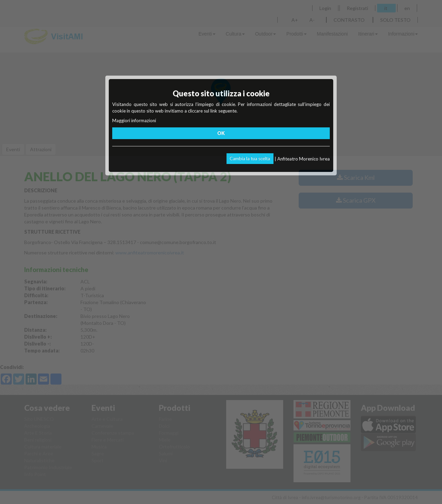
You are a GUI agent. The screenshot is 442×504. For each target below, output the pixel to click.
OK (221, 133)
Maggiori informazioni (134, 120)
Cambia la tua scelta (250, 158)
